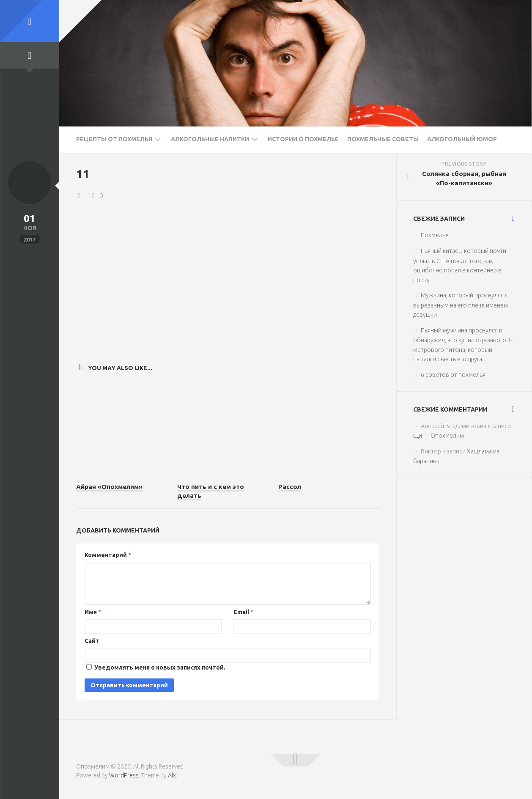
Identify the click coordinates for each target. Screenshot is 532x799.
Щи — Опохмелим (439, 436)
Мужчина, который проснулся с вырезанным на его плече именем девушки (461, 305)
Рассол (290, 487)
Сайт (92, 641)
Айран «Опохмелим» (109, 487)
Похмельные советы (383, 139)
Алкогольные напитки (210, 139)
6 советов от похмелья (453, 375)
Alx (172, 775)
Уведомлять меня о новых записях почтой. (160, 667)
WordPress (124, 775)
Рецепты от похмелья (114, 139)
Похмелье (435, 235)
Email (243, 612)
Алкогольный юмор (462, 139)
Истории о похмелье (303, 139)
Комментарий (108, 555)
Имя (93, 612)
